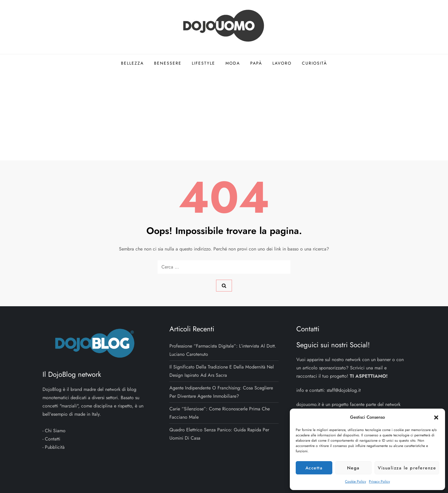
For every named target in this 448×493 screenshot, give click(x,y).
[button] (436, 417)
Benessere (168, 63)
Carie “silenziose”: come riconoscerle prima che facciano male (220, 413)
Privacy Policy (379, 481)
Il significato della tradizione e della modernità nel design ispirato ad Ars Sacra (222, 371)
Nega (353, 468)
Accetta (314, 468)
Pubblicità (55, 447)
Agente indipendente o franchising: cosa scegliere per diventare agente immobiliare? (221, 392)
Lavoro (282, 63)
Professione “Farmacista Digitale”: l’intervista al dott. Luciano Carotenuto (223, 350)
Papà (256, 63)
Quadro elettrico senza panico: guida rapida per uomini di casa (219, 434)
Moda (233, 63)
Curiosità (314, 63)
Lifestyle (203, 63)
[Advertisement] (224, 116)
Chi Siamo (55, 431)
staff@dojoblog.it (344, 390)
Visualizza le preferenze (407, 468)
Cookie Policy (355, 481)
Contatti (53, 439)
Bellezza (132, 63)
